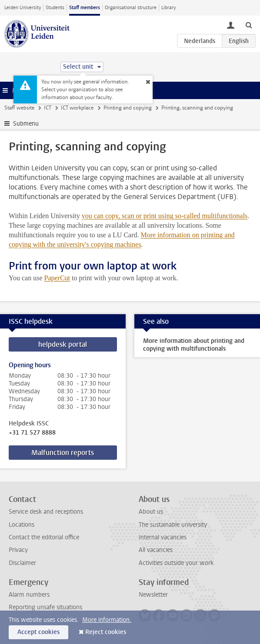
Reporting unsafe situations (45, 607)
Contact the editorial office (44, 537)
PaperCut (57, 278)
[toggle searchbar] (249, 25)
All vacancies (156, 550)
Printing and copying (128, 108)
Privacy (18, 550)
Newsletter (153, 595)
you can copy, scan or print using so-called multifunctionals (165, 216)
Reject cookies (106, 632)
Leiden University (23, 8)
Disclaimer (22, 563)
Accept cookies (38, 632)
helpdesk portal (63, 344)
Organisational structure (131, 8)
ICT (48, 108)
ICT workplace (77, 108)
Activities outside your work (176, 563)
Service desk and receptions (46, 512)
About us (151, 512)
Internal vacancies (163, 537)
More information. (107, 620)
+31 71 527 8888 (32, 433)
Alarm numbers (29, 595)
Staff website (19, 108)
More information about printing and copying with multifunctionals (194, 345)
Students (55, 8)
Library (168, 8)
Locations (22, 525)
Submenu (26, 124)
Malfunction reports (63, 453)
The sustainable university (173, 525)
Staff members (85, 8)
